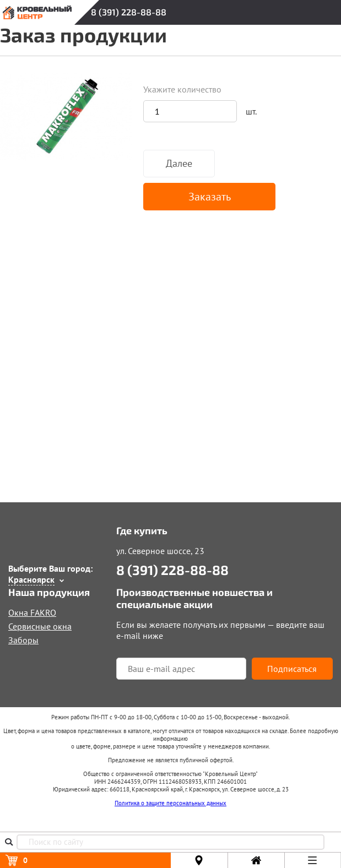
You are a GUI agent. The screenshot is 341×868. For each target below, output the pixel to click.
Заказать (210, 197)
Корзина (25, 860)
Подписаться (292, 669)
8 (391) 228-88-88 (129, 12)
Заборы (23, 640)
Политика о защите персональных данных (170, 803)
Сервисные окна (40, 626)
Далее (179, 163)
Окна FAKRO (32, 612)
